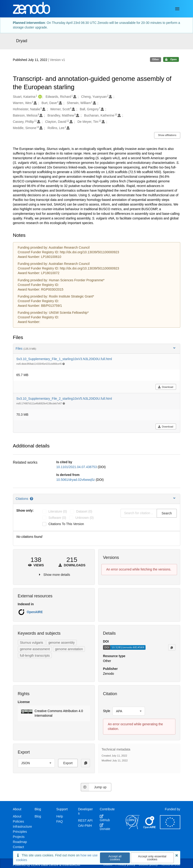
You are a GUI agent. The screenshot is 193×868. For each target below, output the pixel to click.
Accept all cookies (115, 858)
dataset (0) (84, 511)
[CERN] (133, 828)
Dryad (22, 41)
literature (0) (58, 511)
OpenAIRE (35, 612)
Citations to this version (66, 524)
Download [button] (166, 387)
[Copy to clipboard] (172, 647)
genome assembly (62, 643)
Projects (19, 837)
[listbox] (129, 711)
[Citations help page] (32, 499)
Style (107, 711)
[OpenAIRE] (150, 828)
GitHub (105, 818)
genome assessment (35, 649)
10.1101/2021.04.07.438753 (77, 467)
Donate (105, 827)
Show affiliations (167, 135)
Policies (19, 821)
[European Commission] (170, 828)
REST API (85, 820)
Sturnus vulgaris (31, 643)
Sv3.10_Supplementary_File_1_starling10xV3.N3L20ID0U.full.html (64, 359)
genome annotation (69, 649)
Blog (38, 816)
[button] (54, 713)
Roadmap (20, 842)
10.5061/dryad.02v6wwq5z (76, 480)
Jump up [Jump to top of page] (94, 787)
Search (167, 513)
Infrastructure (22, 827)
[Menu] (177, 9)
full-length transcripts (35, 656)
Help (60, 816)
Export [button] (68, 763)
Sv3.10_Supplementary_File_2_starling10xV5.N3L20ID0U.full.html (64, 399)
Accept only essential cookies (152, 858)
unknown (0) (84, 518)
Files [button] (96, 348)
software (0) (57, 518)
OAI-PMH (85, 826)
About (17, 816)
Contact (19, 847)
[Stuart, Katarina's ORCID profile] (39, 97)
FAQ (59, 821)
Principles (20, 832)
